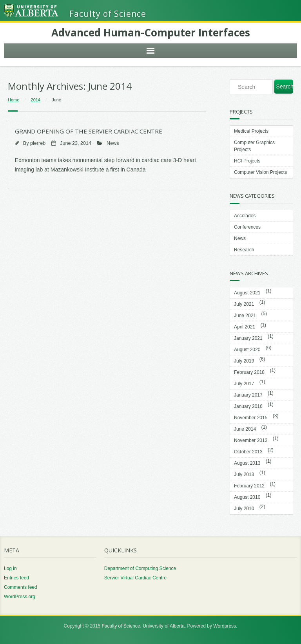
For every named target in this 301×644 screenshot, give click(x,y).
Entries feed (16, 578)
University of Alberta (164, 626)
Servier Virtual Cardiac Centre (135, 578)
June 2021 (245, 316)
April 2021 (245, 327)
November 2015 (251, 418)
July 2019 (244, 361)
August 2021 (247, 293)
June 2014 (245, 429)
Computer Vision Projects (260, 172)
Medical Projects (251, 131)
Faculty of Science (121, 626)
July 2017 (244, 384)
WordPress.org (20, 597)
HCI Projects (247, 161)
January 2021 (248, 338)
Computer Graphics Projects (254, 146)
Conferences (247, 227)
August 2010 (247, 497)
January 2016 (248, 406)
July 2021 (244, 304)
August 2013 (247, 463)
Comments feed (21, 587)
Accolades (245, 216)
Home (14, 100)
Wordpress (225, 626)
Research (244, 250)
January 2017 (248, 395)
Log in (10, 568)
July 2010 (244, 509)
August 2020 (247, 350)
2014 (36, 100)
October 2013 (248, 452)
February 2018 (249, 372)
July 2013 (244, 474)
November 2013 (251, 440)
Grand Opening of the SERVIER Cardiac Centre (89, 131)
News (113, 143)
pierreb (38, 143)
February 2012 (249, 486)
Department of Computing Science (140, 568)
